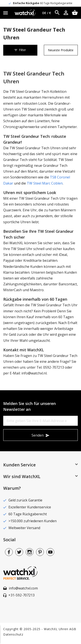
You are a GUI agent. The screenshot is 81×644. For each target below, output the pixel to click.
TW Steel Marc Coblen (45, 183)
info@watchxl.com (23, 588)
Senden (38, 435)
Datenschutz (13, 634)
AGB (73, 629)
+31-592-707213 (21, 595)
